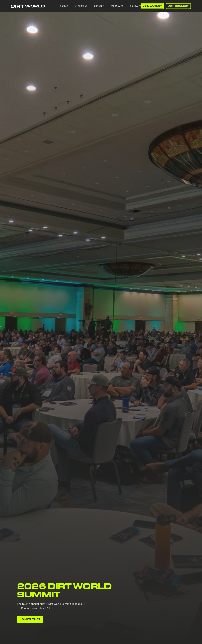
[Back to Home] (28, 6)
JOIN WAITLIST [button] (152, 6)
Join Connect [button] (178, 6)
